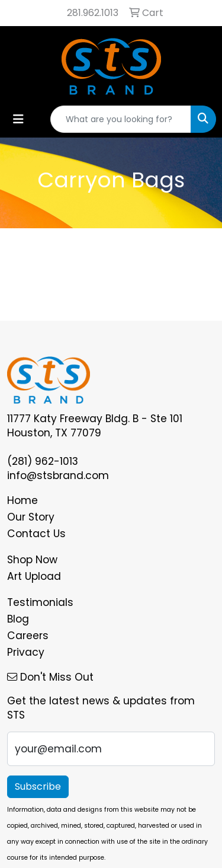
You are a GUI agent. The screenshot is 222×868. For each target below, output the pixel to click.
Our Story (31, 517)
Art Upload (34, 576)
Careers (28, 636)
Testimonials (40, 602)
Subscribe (38, 786)
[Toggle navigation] (18, 119)
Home (22, 500)
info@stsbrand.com (58, 476)
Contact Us (36, 534)
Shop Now (32, 560)
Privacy (26, 652)
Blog (18, 619)
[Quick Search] (121, 119)
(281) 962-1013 (43, 461)
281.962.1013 (93, 13)
